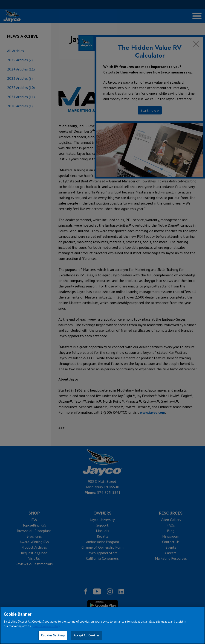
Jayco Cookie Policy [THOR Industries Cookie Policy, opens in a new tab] (46, 626)
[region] (102, 625)
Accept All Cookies (87, 635)
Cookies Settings (53, 635)
